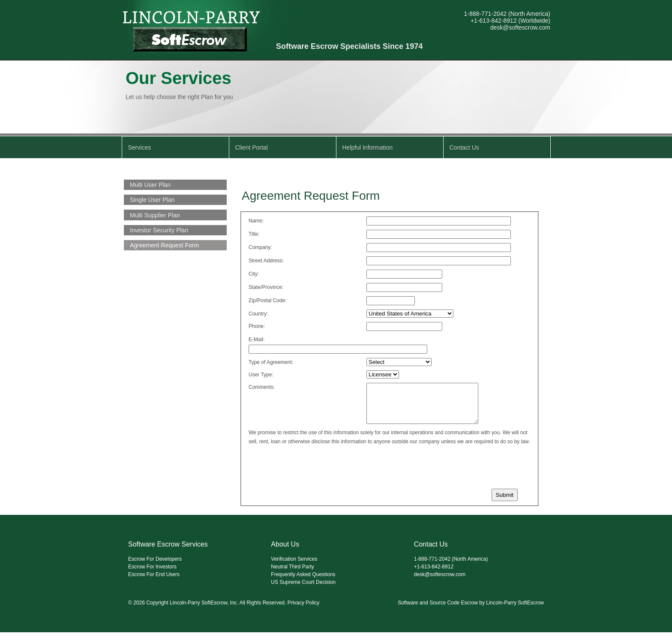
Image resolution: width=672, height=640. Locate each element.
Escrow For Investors (152, 574)
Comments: (262, 387)
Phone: (257, 326)
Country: (258, 314)
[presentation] (312, 473)
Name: (256, 221)
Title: (254, 234)
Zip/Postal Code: (268, 300)
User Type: (261, 375)
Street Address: (266, 261)
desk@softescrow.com (520, 27)
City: (254, 274)
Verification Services (294, 567)
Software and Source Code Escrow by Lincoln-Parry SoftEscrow (471, 610)
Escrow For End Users (154, 582)
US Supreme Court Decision (303, 590)
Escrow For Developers (155, 567)
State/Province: (266, 287)
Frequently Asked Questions (303, 582)
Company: (260, 247)
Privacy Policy (304, 610)
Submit (505, 503)
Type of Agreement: (271, 362)
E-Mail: (256, 340)
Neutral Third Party (292, 574)
